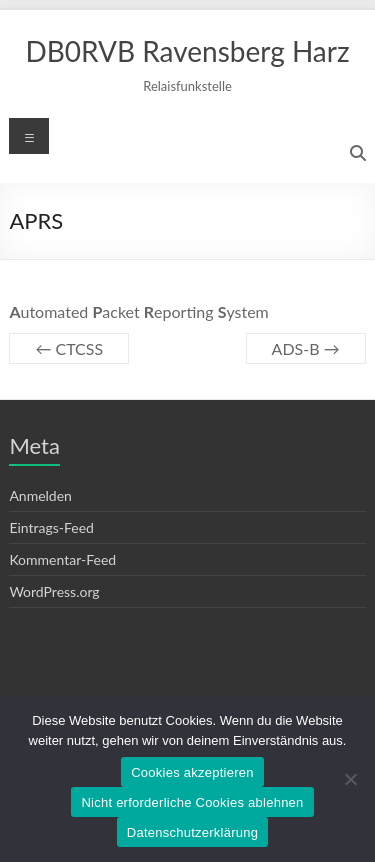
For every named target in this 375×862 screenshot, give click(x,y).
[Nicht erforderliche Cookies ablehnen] (350, 779)
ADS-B (306, 348)
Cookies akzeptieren (192, 772)
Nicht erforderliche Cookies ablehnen (192, 802)
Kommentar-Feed (62, 559)
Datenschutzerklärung (192, 832)
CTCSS (69, 348)
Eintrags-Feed (51, 527)
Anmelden (40, 495)
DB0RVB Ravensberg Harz (187, 51)
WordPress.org (54, 591)
